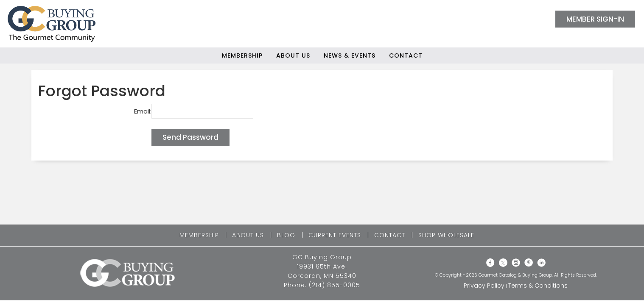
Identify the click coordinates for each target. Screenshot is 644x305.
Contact (406, 55)
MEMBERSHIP (199, 235)
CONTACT (390, 235)
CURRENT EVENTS (335, 235)
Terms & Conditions (538, 286)
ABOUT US (248, 235)
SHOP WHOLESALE (446, 235)
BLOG (286, 235)
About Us (293, 55)
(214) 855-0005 (335, 285)
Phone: (296, 285)
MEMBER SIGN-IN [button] (595, 19)
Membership (242, 55)
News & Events (350, 55)
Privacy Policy (484, 286)
